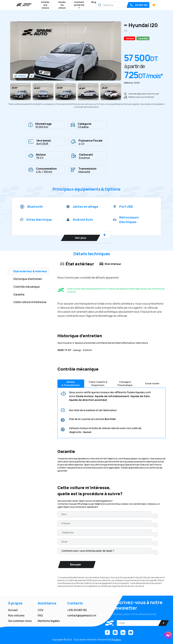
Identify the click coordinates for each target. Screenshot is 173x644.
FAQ (40, 615)
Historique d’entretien (28, 279)
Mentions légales (49, 621)
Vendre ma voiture (62, 5)
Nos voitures (16, 615)
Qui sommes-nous (20, 621)
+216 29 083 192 (77, 610)
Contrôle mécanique (27, 287)
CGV (41, 610)
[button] (21, 76)
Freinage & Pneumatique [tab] (125, 384)
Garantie (19, 294)
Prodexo (116, 640)
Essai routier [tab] (152, 384)
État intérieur (110, 264)
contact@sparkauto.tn (82, 615)
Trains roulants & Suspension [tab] (98, 384)
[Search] (120, 5)
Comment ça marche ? (79, 5)
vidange (75, 350)
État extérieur (77, 264)
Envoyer (76, 565)
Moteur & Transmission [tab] (71, 384)
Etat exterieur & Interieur (30, 271)
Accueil (13, 610)
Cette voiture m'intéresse (30, 302)
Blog (94, 2)
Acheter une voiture (45, 5)
